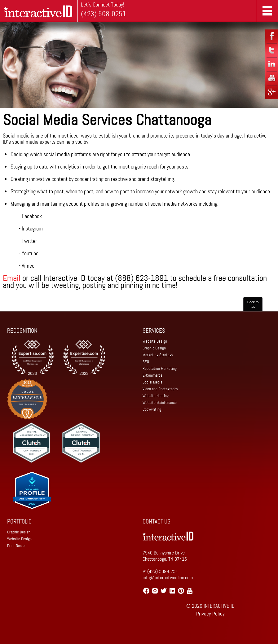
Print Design (17, 546)
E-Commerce (152, 375)
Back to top (253, 304)
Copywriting (152, 409)
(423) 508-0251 (104, 14)
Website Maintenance (160, 403)
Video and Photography (160, 389)
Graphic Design (154, 348)
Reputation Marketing (160, 368)
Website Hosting (156, 396)
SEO (146, 362)
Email (12, 278)
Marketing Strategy (158, 355)
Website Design (155, 341)
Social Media (152, 382)
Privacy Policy (210, 614)
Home (39, 11)
